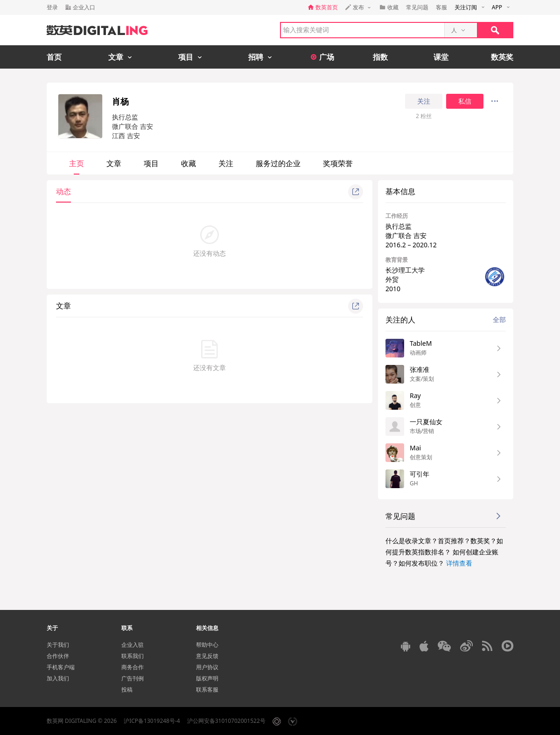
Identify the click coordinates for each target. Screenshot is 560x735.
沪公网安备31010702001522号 (226, 721)
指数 (380, 57)
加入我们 (58, 678)
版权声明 (207, 678)
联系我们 (133, 656)
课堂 (441, 57)
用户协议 (207, 667)
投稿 (127, 689)
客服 (441, 7)
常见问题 (417, 7)
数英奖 (502, 57)
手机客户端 (61, 667)
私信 (465, 101)
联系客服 (207, 689)
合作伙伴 (58, 656)
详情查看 (459, 563)
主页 (77, 163)
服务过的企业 (278, 163)
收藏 (189, 163)
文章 (114, 163)
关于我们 (58, 645)
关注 (424, 101)
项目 (151, 163)
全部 (499, 319)
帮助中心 (207, 645)
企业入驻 (133, 645)
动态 (63, 191)
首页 (54, 57)
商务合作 (133, 667)
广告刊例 (133, 678)
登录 (52, 7)
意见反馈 (207, 656)
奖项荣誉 (338, 163)
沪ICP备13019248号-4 (152, 721)
